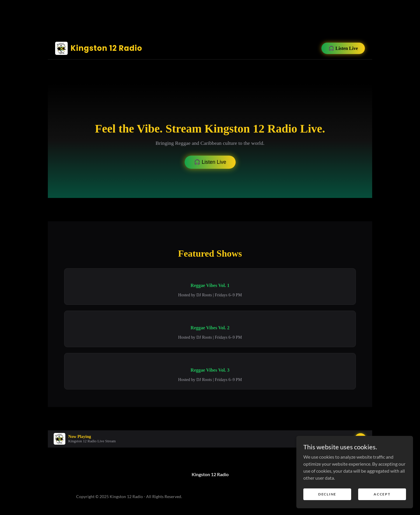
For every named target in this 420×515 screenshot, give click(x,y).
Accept (382, 494)
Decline (327, 494)
